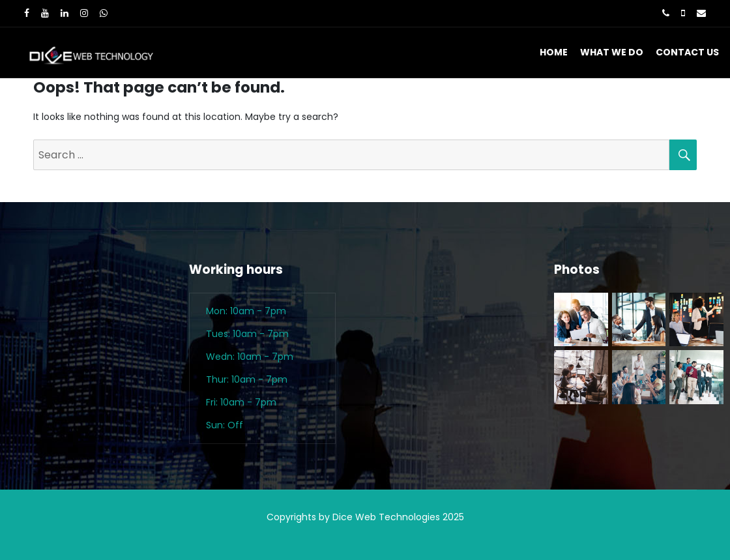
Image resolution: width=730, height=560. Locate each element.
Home (554, 52)
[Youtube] (45, 13)
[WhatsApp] (104, 13)
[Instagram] (84, 13)
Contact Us (687, 52)
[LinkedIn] (65, 13)
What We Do (612, 52)
